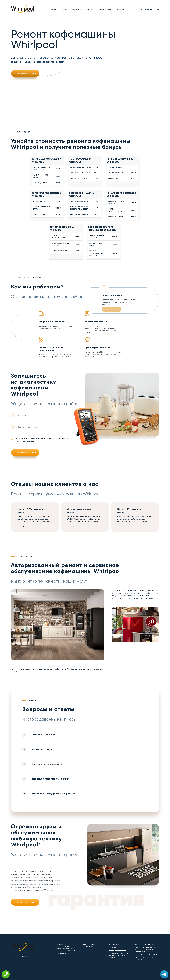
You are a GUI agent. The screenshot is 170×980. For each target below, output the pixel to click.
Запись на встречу (112, 309)
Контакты (120, 10)
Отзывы (89, 10)
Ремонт (54, 10)
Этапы (65, 10)
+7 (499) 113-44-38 (150, 10)
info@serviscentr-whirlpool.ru (67, 949)
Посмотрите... (23, 526)
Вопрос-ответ (104, 10)
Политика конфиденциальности (117, 949)
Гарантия (77, 10)
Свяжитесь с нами (25, 73)
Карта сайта (114, 944)
